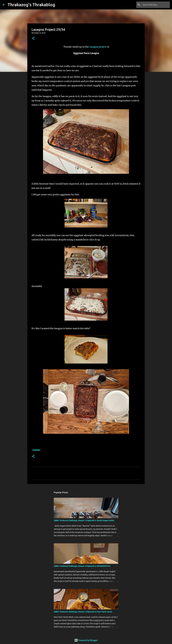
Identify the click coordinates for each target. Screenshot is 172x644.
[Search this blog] (156, 5)
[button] (33, 38)
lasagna (36, 450)
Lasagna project (98, 47)
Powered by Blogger (86, 640)
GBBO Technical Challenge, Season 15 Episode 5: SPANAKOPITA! (82, 566)
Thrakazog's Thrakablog (31, 5)
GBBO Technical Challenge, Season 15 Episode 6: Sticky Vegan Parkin (84, 520)
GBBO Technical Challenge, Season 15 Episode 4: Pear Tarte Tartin (83, 612)
